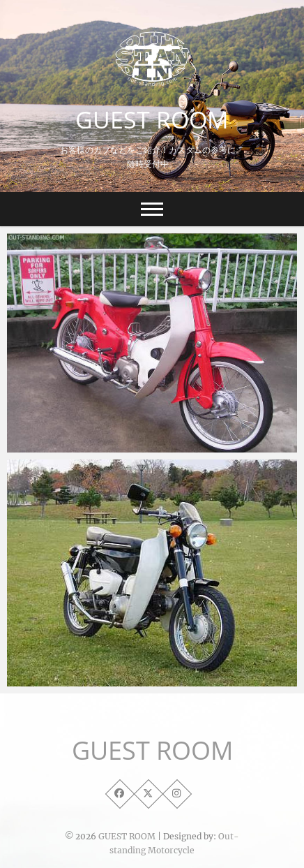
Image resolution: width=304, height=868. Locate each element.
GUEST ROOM (152, 119)
